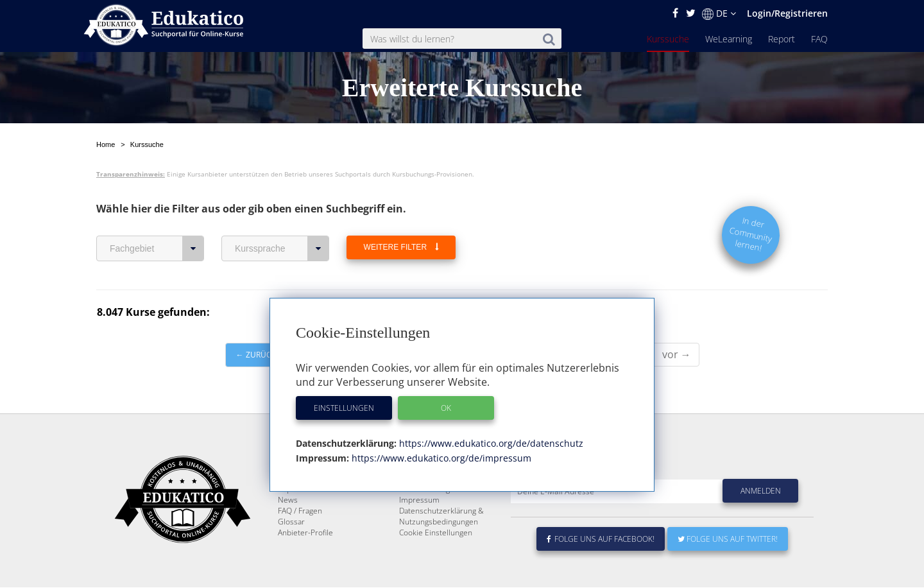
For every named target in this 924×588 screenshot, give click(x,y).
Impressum (419, 500)
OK (446, 408)
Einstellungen (344, 408)
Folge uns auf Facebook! (601, 540)
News (288, 500)
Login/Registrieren (787, 13)
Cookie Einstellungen (436, 533)
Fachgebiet (157, 218)
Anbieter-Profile (305, 533)
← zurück (256, 324)
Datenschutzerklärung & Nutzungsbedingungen (441, 517)
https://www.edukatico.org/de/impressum (440, 458)
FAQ (819, 39)
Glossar (291, 522)
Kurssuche (668, 39)
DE (719, 13)
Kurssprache (282, 218)
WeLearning (729, 39)
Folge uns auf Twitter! (728, 540)
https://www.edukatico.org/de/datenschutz (490, 443)
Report (782, 39)
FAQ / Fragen (300, 511)
